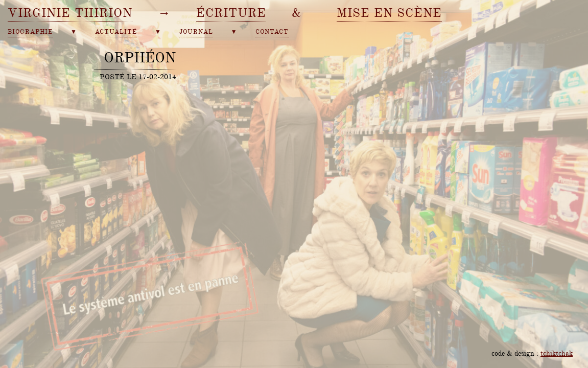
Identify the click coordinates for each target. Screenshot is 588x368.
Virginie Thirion (70, 13)
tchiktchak (557, 353)
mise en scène (389, 13)
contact (272, 32)
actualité (116, 32)
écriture (231, 13)
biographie (30, 32)
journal (196, 32)
